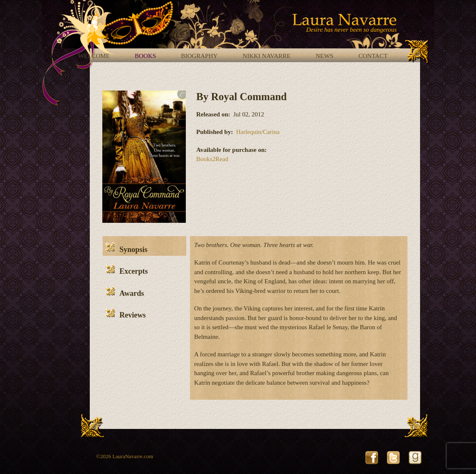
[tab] (144, 246)
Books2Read (212, 159)
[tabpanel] (299, 318)
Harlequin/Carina (258, 132)
